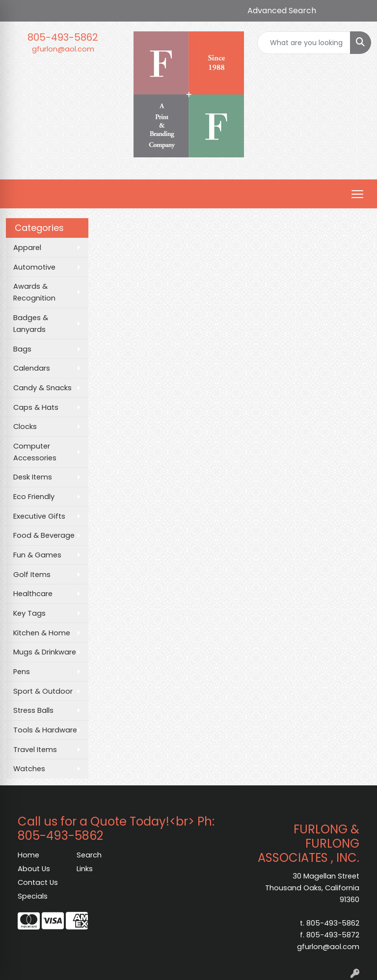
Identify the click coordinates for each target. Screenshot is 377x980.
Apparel (27, 248)
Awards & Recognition (34, 292)
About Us (34, 869)
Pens (22, 672)
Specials (33, 896)
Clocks (25, 427)
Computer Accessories (35, 452)
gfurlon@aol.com (63, 49)
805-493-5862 (63, 37)
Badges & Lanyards (31, 324)
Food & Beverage (44, 535)
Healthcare (33, 594)
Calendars (32, 368)
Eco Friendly (34, 497)
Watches (29, 769)
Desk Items (33, 477)
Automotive (34, 267)
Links (85, 869)
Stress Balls (33, 710)
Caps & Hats (36, 407)
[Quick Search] (304, 43)
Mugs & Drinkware (45, 652)
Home (28, 855)
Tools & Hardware (45, 730)
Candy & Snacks (42, 388)
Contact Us (38, 882)
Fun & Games (37, 555)
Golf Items (32, 575)
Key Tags (29, 613)
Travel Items (35, 750)
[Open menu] (357, 194)
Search (89, 855)
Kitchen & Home (42, 633)
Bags (22, 349)
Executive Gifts (39, 516)
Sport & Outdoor (43, 691)
